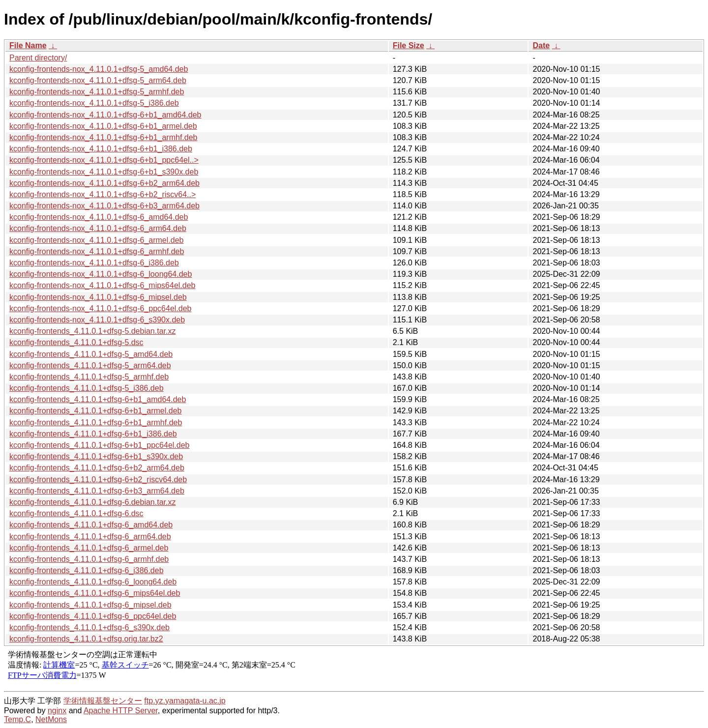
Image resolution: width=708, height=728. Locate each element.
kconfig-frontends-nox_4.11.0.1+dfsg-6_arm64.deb (98, 228)
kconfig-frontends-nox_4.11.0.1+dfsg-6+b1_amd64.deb (105, 115)
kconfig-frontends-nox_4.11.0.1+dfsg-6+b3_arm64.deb (104, 206)
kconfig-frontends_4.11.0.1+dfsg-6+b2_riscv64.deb (98, 480)
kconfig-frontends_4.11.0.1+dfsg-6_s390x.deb (89, 627)
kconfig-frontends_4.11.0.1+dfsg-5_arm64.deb (90, 365)
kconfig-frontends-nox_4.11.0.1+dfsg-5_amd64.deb (99, 69)
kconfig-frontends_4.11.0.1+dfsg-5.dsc (76, 342)
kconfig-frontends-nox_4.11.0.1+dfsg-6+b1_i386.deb (101, 149)
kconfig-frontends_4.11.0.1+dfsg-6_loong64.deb (93, 582)
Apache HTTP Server (121, 711)
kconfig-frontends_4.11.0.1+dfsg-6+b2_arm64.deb (97, 468)
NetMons (51, 719)
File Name (28, 45)
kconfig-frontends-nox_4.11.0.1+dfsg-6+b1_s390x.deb (104, 172)
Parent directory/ (38, 58)
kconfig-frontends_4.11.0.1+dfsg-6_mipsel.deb (90, 605)
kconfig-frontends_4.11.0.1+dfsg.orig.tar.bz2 (86, 639)
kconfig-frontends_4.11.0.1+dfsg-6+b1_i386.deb (93, 434)
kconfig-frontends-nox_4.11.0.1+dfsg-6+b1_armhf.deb (103, 137)
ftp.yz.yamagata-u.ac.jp (185, 701)
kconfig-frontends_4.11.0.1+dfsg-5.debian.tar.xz (92, 331)
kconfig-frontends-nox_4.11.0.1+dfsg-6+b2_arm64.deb (104, 183)
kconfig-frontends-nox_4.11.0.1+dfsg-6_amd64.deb (99, 217)
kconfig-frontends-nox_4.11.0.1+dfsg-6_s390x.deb (97, 320)
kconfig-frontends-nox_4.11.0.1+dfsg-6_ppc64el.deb (100, 308)
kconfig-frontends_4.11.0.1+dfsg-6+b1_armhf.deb (96, 422)
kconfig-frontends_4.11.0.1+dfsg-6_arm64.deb (90, 537)
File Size (409, 45)
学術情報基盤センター (103, 701)
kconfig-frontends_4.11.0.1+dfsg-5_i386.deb (87, 388)
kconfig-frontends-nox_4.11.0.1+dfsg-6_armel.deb (96, 240)
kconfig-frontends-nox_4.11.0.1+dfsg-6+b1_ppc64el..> (104, 160)
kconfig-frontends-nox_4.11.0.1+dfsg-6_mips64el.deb (102, 285)
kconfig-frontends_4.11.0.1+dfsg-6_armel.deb (89, 548)
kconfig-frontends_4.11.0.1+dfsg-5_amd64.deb (91, 354)
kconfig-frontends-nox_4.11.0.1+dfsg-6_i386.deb (94, 263)
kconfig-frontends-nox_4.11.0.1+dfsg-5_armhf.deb (97, 92)
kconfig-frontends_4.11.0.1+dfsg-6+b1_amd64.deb (98, 399)
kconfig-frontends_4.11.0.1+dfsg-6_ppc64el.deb (93, 616)
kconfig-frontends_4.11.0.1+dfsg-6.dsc (76, 513)
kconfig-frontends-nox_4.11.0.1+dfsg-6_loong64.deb (101, 274)
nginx (57, 711)
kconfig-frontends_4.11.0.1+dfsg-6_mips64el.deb (95, 593)
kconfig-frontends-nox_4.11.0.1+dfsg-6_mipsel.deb (98, 297)
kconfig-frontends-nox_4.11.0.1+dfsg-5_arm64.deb (98, 80)
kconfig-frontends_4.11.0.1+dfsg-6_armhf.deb (89, 559)
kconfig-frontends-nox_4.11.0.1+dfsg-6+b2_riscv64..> (103, 194)
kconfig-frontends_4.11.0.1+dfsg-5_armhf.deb (89, 377)
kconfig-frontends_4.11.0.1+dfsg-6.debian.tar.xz (92, 502)
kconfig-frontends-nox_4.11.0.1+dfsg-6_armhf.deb (97, 251)
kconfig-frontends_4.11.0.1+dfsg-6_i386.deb (87, 570)
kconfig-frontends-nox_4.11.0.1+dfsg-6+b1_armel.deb (103, 126)
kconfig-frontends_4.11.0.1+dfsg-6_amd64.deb (91, 525)
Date (541, 45)
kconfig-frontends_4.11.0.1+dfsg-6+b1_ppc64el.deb (100, 445)
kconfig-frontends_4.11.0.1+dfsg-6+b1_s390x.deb (96, 456)
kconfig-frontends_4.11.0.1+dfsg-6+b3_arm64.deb (97, 491)
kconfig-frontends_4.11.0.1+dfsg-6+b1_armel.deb (95, 411)
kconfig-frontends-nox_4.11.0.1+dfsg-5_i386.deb (94, 103)
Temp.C (17, 719)
